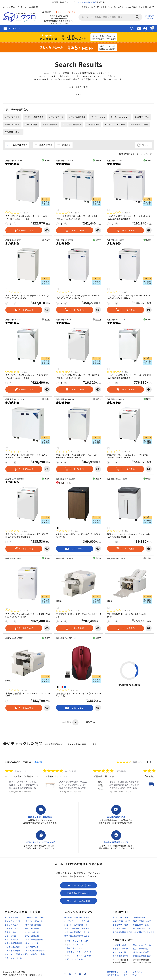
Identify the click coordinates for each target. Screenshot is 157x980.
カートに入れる (24, 231)
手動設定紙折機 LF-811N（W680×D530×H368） (28, 695)
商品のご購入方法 (120, 918)
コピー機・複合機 (12, 951)
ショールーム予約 (116, 7)
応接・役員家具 (50, 125)
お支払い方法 (139, 918)
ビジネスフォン (32, 948)
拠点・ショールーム (142, 946)
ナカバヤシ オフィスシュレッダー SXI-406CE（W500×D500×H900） (78, 297)
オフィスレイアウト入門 (78, 942)
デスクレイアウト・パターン (79, 953)
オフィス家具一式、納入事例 (77, 929)
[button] (148, 763)
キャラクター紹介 (120, 953)
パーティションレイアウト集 (77, 922)
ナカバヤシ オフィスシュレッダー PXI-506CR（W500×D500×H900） (129, 457)
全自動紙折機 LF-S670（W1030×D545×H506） (129, 616)
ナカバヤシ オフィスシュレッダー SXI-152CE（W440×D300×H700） (27, 218)
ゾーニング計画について (78, 945)
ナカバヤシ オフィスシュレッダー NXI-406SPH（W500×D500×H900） (78, 457)
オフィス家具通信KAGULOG (77, 937)
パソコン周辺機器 (12, 948)
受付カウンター (32, 929)
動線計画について (75, 949)
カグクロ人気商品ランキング (77, 933)
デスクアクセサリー (13, 922)
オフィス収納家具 (77, 118)
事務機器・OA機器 (139, 125)
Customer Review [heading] (18, 762)
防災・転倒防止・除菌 (35, 955)
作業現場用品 (93, 125)
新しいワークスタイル (77, 960)
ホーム (78, 95)
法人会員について (146, 7)
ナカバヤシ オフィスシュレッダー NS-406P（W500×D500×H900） (27, 297)
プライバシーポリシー (138, 974)
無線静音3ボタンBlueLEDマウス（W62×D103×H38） (78, 695)
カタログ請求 (131, 7)
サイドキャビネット (34, 922)
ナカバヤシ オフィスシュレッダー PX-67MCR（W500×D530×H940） (78, 377)
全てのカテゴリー (13, 132)
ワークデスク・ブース (35, 918)
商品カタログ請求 (141, 949)
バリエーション (75, 549)
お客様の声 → (39, 763)
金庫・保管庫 (31, 125)
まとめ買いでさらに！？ (144, 933)
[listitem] (57, 782)
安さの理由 (102, 7)
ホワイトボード (12, 125)
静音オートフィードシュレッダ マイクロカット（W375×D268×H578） (128, 536)
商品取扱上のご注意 (142, 929)
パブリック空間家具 (72, 125)
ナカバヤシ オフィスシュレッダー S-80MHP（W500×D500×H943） (28, 616)
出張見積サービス (120, 925)
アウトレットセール (13, 959)
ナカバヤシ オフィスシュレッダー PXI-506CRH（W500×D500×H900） (27, 536)
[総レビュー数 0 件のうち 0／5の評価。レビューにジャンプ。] (17, 213)
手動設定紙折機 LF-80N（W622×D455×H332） (78, 616)
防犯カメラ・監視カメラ (15, 955)
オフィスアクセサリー (115, 125)
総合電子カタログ (120, 949)
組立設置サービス (141, 925)
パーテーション (98, 118)
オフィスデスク (12, 118)
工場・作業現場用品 (13, 944)
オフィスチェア (56, 118)
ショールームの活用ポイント (77, 925)
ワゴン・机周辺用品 (34, 118)
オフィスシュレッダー (35, 951)
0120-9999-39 (65, 12)
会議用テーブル (142, 118)
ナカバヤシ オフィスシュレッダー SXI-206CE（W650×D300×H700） (78, 218)
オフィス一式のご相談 (87, 2)
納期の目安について (121, 922)
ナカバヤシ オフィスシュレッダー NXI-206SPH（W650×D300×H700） (27, 457)
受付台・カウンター (120, 118)
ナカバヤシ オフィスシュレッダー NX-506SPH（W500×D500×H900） (129, 377)
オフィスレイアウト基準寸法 (79, 956)
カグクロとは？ (88, 7)
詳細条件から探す (150, 17)
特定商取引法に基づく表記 (113, 974)
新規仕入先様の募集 (142, 957)
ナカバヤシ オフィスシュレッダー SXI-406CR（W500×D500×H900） (129, 297)
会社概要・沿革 (119, 946)
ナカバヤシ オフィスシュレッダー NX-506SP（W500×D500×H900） (27, 377)
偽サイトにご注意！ (142, 953)
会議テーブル (10, 933)
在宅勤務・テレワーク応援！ (77, 918)
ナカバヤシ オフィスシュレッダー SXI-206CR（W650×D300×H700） (129, 218)
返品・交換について (142, 922)
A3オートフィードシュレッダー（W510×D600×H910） (78, 536)
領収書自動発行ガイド (122, 933)
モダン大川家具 (11, 940)
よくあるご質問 (119, 929)
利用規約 (125, 974)
